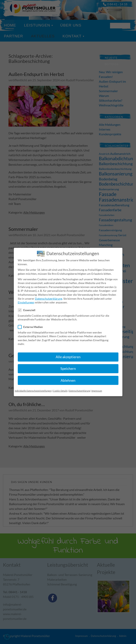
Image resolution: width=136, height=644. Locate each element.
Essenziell (28, 306)
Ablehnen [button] (68, 376)
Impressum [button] (97, 386)
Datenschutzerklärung (49, 294)
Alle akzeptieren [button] (68, 353)
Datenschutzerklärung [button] (80, 386)
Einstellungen (26, 298)
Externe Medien (32, 323)
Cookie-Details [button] (60, 386)
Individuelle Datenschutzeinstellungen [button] (33, 386)
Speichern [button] (68, 364)
